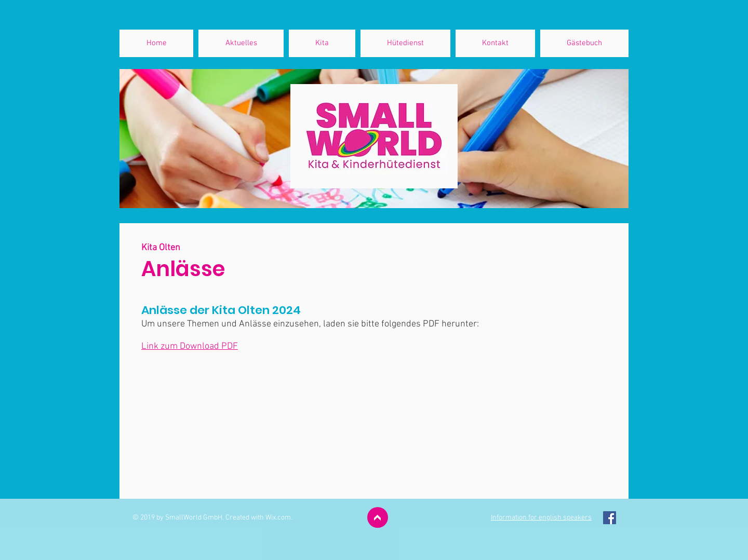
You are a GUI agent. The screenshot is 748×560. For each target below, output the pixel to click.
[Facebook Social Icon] (610, 518)
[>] (378, 517)
